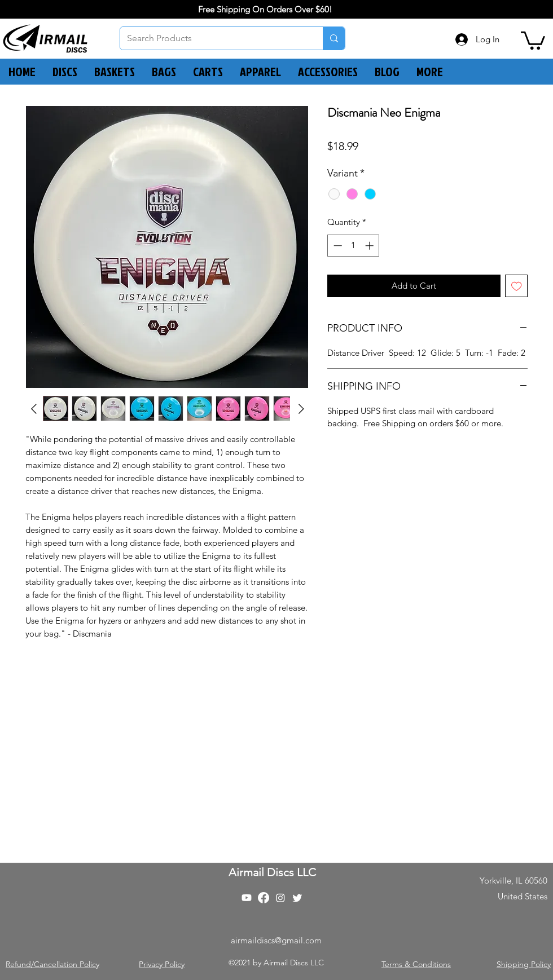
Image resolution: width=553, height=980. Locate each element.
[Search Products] (213, 38)
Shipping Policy (524, 964)
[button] (533, 39)
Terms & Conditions (416, 964)
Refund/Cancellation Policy (52, 964)
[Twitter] (297, 898)
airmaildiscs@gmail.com (276, 940)
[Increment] (370, 246)
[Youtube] (247, 898)
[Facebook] (264, 898)
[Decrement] (337, 246)
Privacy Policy (162, 964)
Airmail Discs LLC (272, 872)
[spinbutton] (354, 246)
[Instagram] (280, 898)
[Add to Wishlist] (517, 286)
